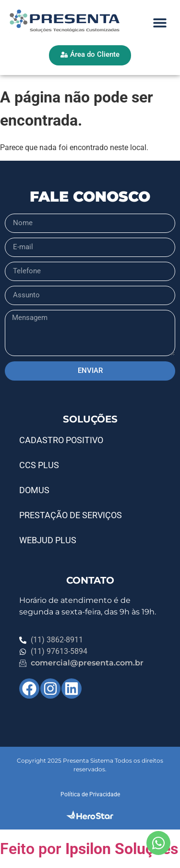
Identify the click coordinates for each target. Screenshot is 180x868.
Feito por (89, 849)
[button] (160, 23)
